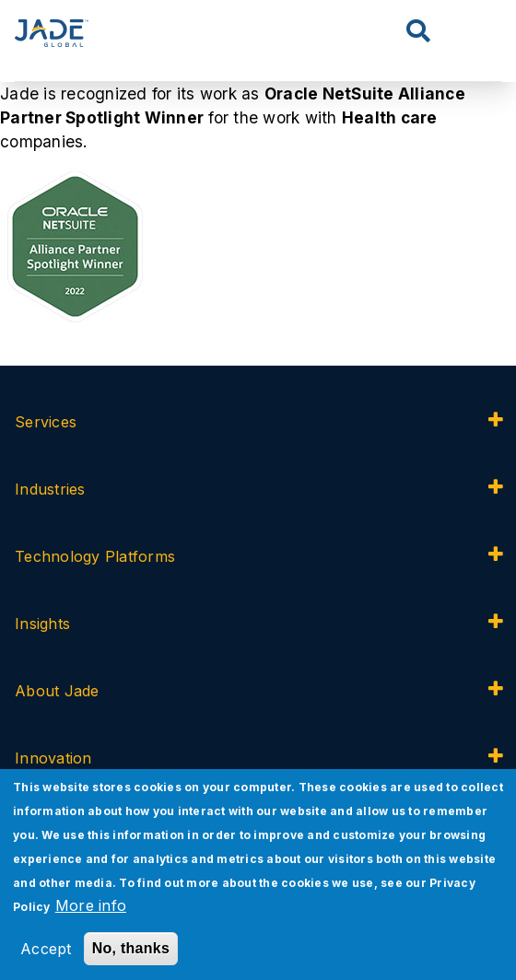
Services (48, 422)
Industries (50, 489)
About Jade (57, 691)
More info (91, 905)
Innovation (53, 758)
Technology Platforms (95, 556)
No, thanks (131, 948)
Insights (42, 624)
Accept (46, 949)
